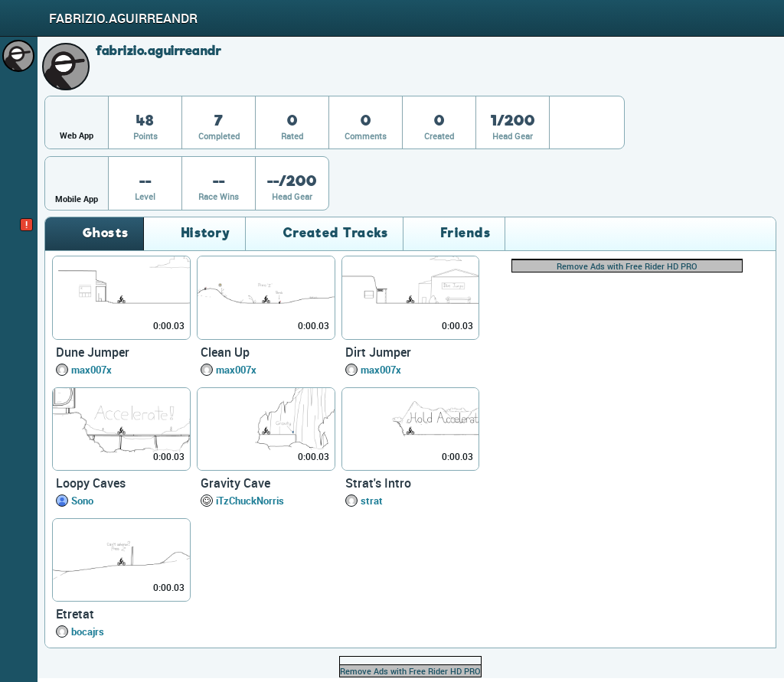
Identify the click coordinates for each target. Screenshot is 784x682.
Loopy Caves (91, 483)
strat (372, 501)
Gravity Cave (235, 483)
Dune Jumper (93, 352)
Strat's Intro (378, 483)
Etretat (75, 614)
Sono (82, 501)
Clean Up (225, 352)
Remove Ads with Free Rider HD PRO (627, 266)
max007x (91, 370)
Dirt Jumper (378, 352)
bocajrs (88, 631)
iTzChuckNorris (250, 501)
